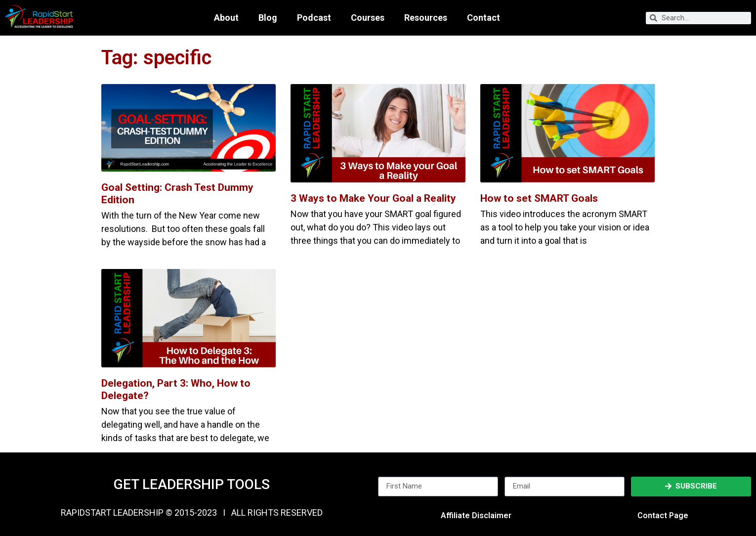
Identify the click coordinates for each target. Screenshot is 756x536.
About (226, 18)
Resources (426, 18)
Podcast (314, 18)
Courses (368, 18)
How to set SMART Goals (539, 198)
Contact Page (663, 515)
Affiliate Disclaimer (476, 515)
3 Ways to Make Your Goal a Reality (373, 198)
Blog (268, 18)
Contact (483, 18)
